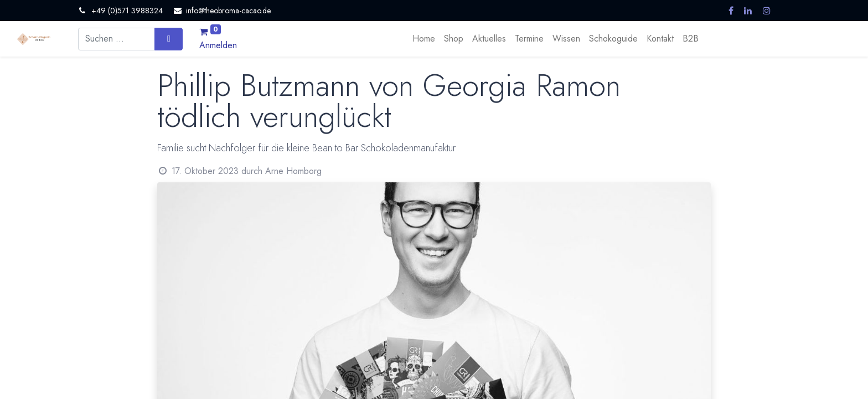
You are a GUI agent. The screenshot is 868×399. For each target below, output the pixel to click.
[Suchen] (169, 39)
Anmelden (218, 45)
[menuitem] (424, 39)
